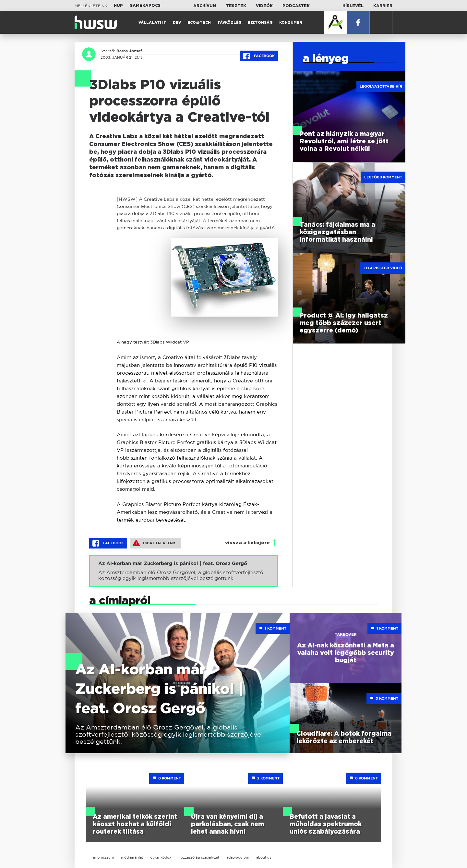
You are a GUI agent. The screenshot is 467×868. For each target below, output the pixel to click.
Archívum (205, 6)
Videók (264, 6)
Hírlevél (353, 6)
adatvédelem (238, 857)
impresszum (103, 857)
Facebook (259, 56)
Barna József (129, 51)
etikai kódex (161, 857)
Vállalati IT (152, 23)
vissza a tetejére (247, 543)
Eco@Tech (199, 23)
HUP (118, 6)
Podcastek (296, 6)
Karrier (383, 6)
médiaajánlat (132, 857)
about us (264, 857)
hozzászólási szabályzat (199, 857)
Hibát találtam (154, 543)
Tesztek (236, 6)
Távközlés (229, 23)
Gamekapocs (145, 6)
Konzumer (291, 23)
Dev (177, 23)
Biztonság (260, 23)
